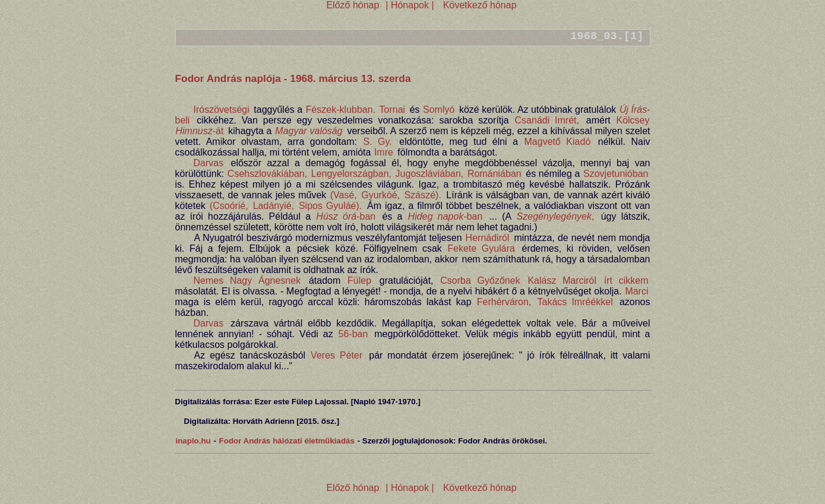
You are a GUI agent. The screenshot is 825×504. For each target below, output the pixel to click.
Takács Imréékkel (575, 302)
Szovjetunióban (616, 174)
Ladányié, (274, 206)
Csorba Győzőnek (480, 280)
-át (200, 131)
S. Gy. (377, 142)
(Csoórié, (229, 206)
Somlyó (439, 110)
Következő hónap (478, 5)
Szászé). (423, 195)
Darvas (209, 163)
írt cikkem (626, 280)
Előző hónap (353, 5)
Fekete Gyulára (481, 248)
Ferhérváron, (504, 302)
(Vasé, (344, 195)
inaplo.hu (193, 441)
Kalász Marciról (562, 280)
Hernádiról (488, 238)
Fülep (359, 280)
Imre (384, 152)
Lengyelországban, (351, 174)
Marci (636, 291)
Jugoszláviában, (430, 174)
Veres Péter (336, 355)
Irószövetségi (222, 110)
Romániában (494, 174)
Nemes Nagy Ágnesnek (247, 280)
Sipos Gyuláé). (330, 206)
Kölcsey (633, 120)
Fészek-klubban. (341, 110)
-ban (346, 216)
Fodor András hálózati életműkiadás (287, 441)
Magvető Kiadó (558, 142)
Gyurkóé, (380, 195)
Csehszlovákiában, (267, 174)
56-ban (353, 334)
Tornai (393, 110)
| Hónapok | (410, 5)
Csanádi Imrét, (547, 120)
